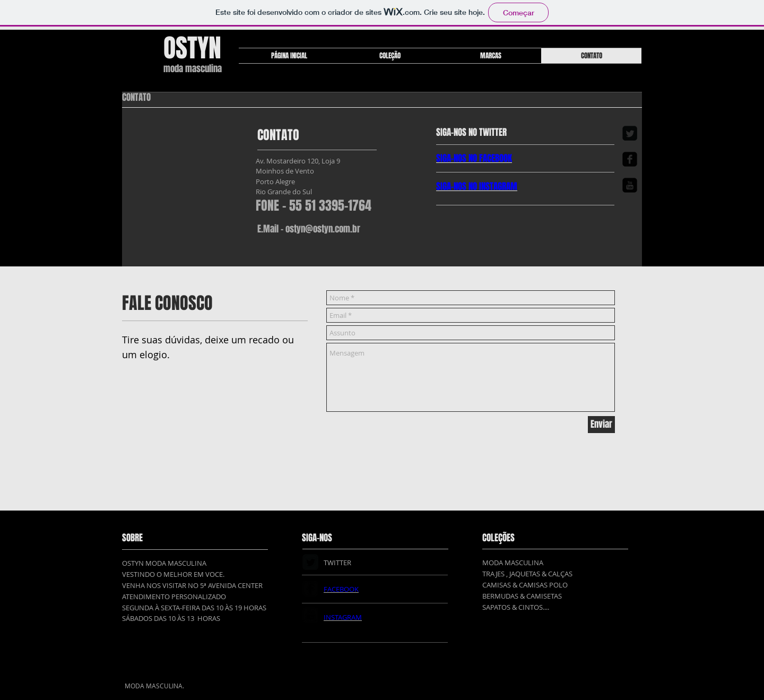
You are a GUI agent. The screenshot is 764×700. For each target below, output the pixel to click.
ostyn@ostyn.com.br (323, 229)
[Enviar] (601, 425)
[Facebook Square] (630, 159)
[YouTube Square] (630, 185)
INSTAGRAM (498, 187)
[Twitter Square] (630, 133)
